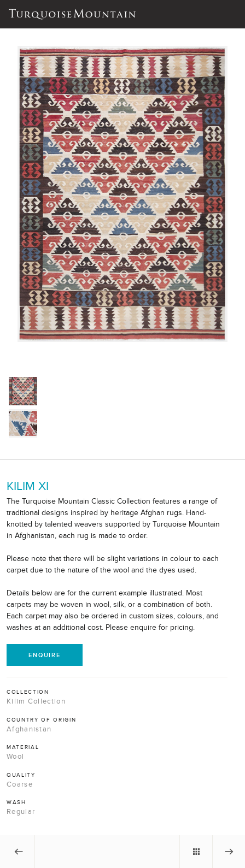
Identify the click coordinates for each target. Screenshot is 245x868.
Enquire (45, 655)
